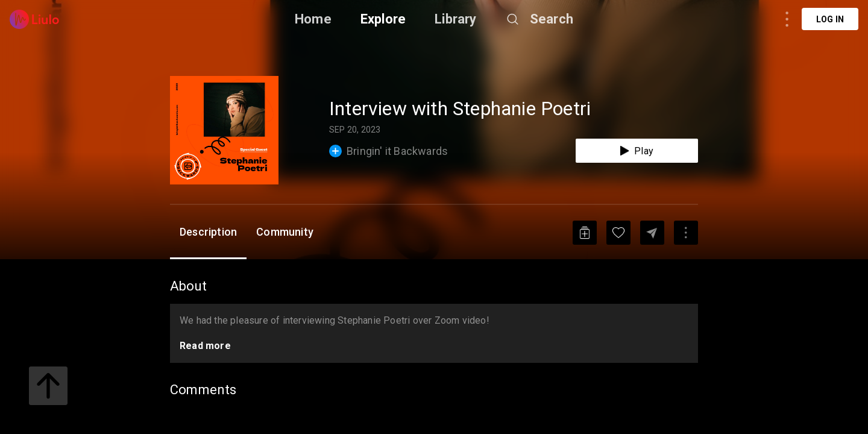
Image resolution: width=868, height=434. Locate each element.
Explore (383, 19)
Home (313, 19)
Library (455, 19)
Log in (830, 19)
